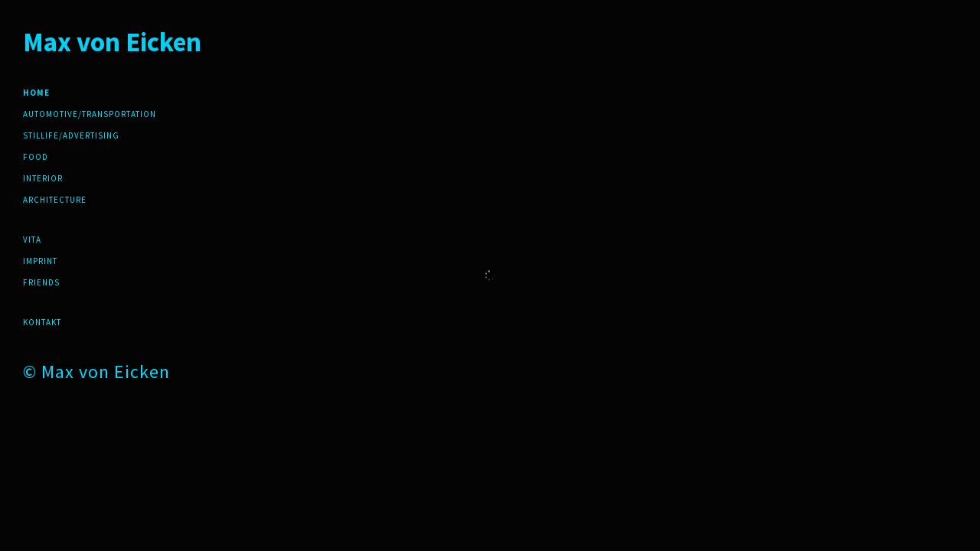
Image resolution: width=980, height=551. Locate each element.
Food (36, 157)
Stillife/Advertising (71, 135)
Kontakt (42, 322)
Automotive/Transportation (90, 114)
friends (41, 282)
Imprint (40, 261)
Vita (32, 240)
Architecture (55, 200)
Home (36, 93)
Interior (43, 178)
